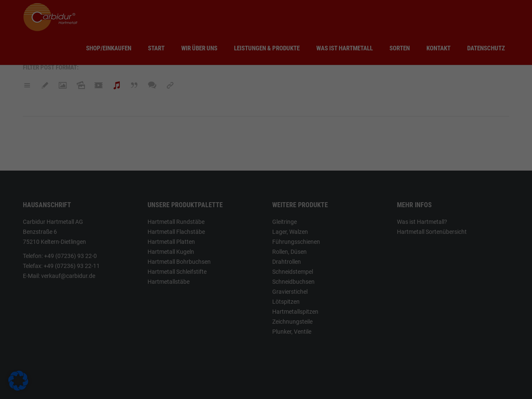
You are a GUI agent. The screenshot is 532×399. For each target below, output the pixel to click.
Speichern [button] (346, 355)
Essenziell (295, 201)
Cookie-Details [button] (269, 385)
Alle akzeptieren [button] (186, 355)
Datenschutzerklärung (141, 302)
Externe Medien (302, 285)
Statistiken (296, 243)
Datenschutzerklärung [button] (310, 385)
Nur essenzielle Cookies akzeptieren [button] (266, 373)
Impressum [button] (347, 385)
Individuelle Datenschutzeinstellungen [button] (212, 385)
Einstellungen (145, 310)
